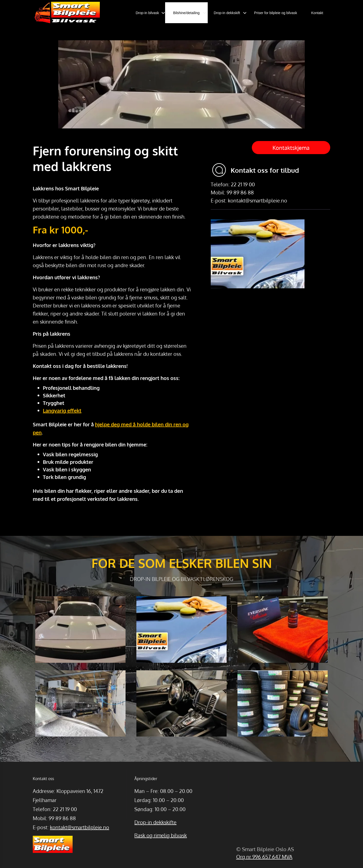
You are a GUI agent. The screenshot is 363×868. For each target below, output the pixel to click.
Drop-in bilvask (147, 13)
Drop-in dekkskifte (155, 822)
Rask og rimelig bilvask (161, 835)
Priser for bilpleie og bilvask (276, 13)
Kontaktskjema (291, 148)
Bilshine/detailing (186, 13)
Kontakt (317, 13)
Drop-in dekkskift (227, 13)
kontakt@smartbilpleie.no (80, 827)
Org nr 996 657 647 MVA (264, 857)
